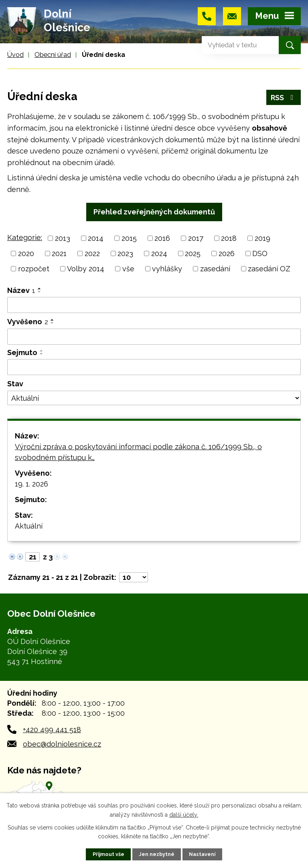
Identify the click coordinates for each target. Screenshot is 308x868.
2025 (193, 253)
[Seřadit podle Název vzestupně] (40, 289)
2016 (162, 238)
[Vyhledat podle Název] (154, 305)
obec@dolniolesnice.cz (62, 744)
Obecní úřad (53, 55)
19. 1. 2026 (31, 484)
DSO (260, 253)
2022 (92, 253)
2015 (129, 238)
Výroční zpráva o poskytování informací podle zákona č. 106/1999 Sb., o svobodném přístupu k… (138, 452)
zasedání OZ (269, 269)
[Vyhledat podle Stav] (154, 398)
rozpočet (34, 269)
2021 (59, 253)
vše (128, 269)
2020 (26, 253)
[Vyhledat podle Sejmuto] (154, 367)
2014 (96, 238)
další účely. (184, 814)
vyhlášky (167, 269)
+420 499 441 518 (52, 730)
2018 (229, 238)
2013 (63, 238)
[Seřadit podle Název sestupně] (40, 292)
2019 (262, 238)
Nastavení (202, 854)
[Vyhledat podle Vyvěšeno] (154, 337)
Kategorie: (25, 237)
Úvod (15, 55)
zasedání (215, 269)
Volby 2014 (86, 269)
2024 (159, 253)
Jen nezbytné (157, 854)
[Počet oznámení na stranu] (134, 577)
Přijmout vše (108, 854)
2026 (227, 253)
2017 (196, 238)
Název (21, 290)
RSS (284, 98)
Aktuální (29, 526)
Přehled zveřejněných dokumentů (154, 212)
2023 (125, 253)
